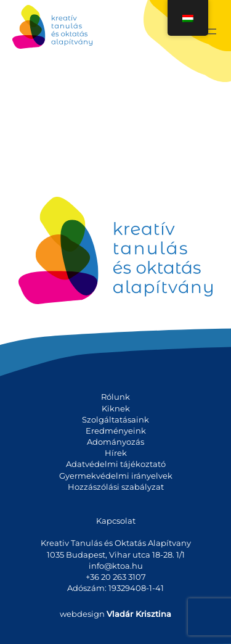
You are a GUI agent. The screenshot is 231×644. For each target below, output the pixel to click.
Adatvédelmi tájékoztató (116, 464)
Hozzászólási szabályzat (116, 487)
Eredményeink (116, 431)
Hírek (116, 453)
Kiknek (116, 408)
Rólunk (115, 397)
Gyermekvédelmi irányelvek (116, 476)
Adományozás (115, 442)
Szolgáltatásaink (115, 419)
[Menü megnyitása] (211, 31)
